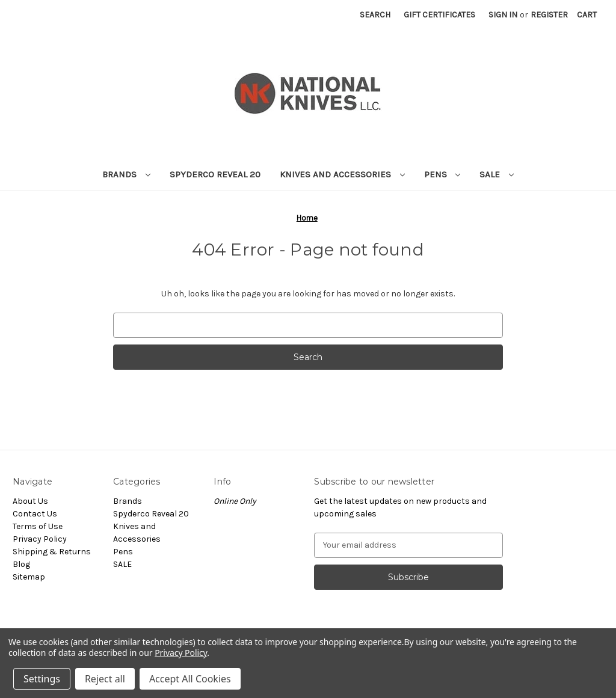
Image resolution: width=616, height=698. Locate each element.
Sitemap (29, 577)
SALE (497, 174)
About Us (30, 501)
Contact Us (35, 514)
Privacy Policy (40, 539)
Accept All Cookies (190, 679)
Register (549, 15)
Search (375, 15)
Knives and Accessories (342, 174)
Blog (21, 564)
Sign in (503, 15)
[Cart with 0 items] (587, 15)
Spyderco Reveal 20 (215, 174)
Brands (126, 174)
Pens (442, 174)
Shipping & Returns (52, 552)
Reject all (105, 679)
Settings (42, 679)
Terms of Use (38, 526)
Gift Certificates (439, 15)
